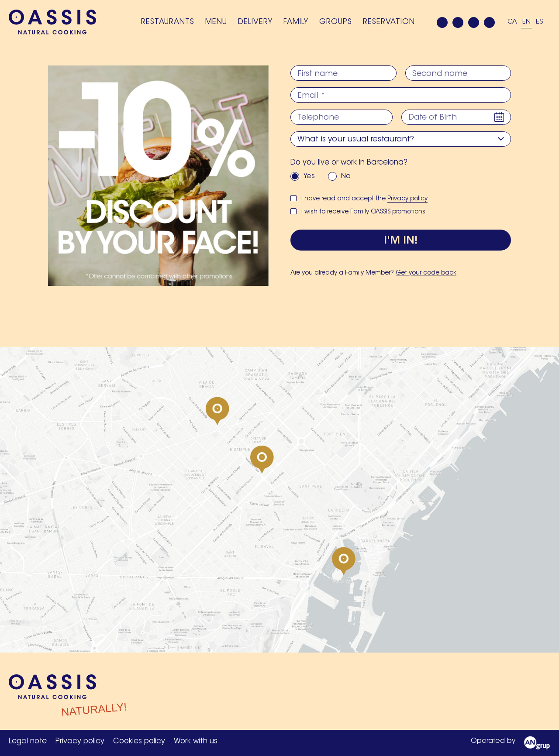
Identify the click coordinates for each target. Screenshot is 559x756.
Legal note (28, 741)
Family (296, 22)
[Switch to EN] (526, 23)
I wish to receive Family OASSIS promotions (363, 212)
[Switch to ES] (540, 23)
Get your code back (426, 274)
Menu (216, 22)
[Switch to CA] (512, 23)
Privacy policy (407, 199)
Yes (309, 176)
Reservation (389, 22)
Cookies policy (139, 741)
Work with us (196, 741)
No (346, 176)
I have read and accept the (364, 199)
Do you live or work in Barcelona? (349, 162)
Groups (336, 22)
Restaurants (168, 22)
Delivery (255, 22)
